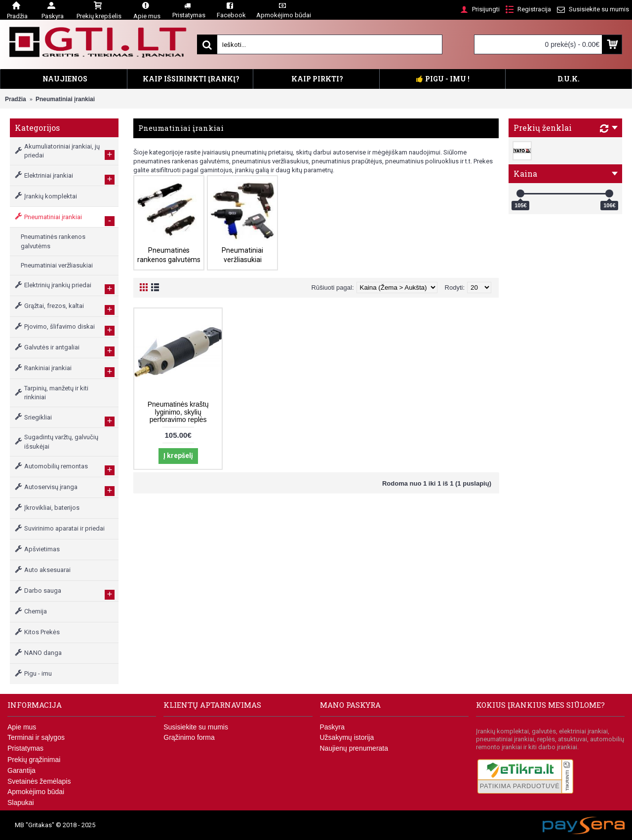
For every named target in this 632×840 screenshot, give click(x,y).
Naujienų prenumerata (354, 748)
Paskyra (333, 727)
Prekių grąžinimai (34, 760)
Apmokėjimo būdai (36, 792)
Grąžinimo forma (189, 737)
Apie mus (22, 727)
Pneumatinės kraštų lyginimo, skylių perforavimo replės (178, 412)
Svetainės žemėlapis (39, 781)
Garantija (21, 770)
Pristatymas (25, 748)
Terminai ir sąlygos (36, 737)
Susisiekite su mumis (196, 727)
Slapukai (21, 802)
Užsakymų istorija (347, 737)
